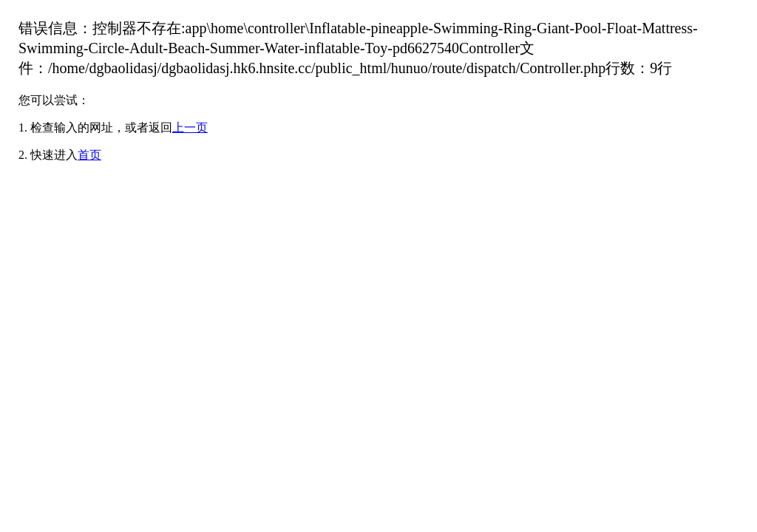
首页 (89, 155)
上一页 (190, 127)
